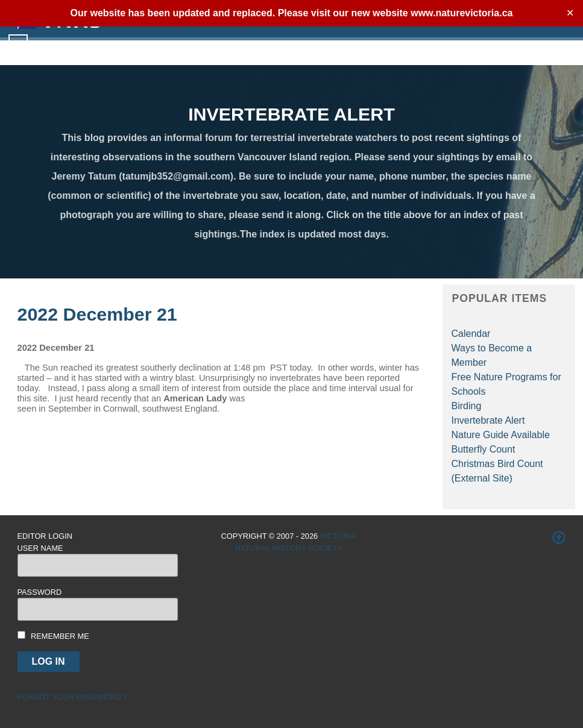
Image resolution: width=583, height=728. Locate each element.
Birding (467, 406)
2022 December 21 (97, 314)
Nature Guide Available (501, 435)
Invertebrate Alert (488, 420)
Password (40, 592)
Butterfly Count (484, 449)
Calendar (471, 334)
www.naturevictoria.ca (462, 13)
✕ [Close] (570, 13)
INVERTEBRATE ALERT (291, 114)
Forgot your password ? (73, 697)
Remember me (60, 636)
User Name (40, 548)
